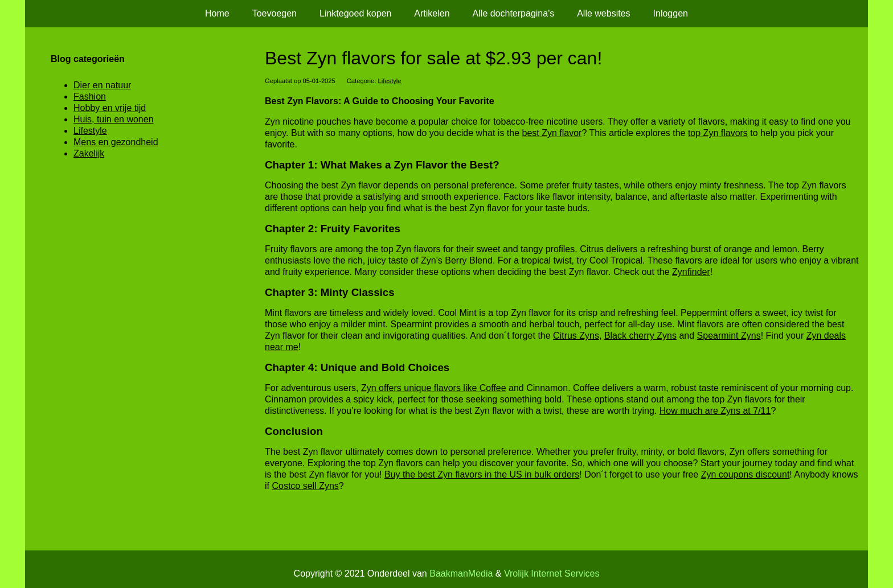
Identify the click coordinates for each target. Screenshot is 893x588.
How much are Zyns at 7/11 (715, 411)
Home (217, 13)
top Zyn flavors (718, 133)
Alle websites (603, 13)
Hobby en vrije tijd (110, 108)
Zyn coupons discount (745, 474)
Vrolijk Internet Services (552, 573)
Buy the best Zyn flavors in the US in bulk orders (482, 474)
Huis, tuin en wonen (114, 119)
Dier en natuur (102, 85)
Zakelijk (89, 153)
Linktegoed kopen (355, 13)
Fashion (90, 96)
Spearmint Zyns (729, 336)
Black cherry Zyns (640, 336)
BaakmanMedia (461, 573)
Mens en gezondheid (116, 142)
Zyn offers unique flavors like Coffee (434, 388)
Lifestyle (390, 81)
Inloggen (671, 13)
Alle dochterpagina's (514, 13)
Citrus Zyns (576, 336)
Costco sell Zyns (305, 486)
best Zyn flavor (552, 133)
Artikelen (432, 13)
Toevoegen (275, 13)
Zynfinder (691, 272)
